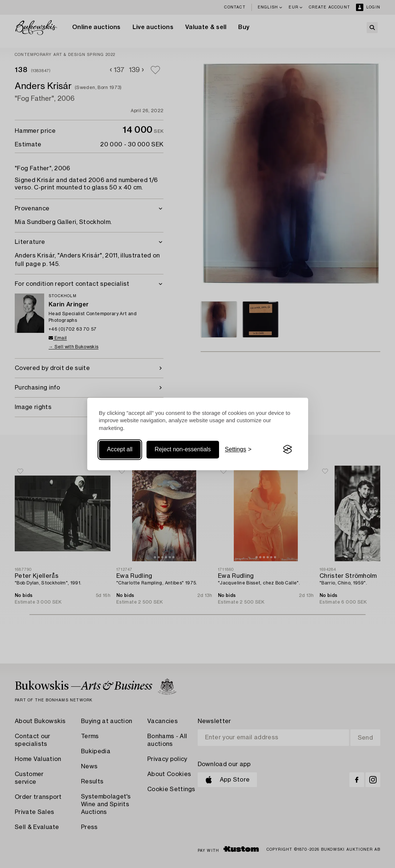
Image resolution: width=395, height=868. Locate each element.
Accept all (120, 449)
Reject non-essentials (183, 449)
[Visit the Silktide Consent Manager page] (288, 449)
